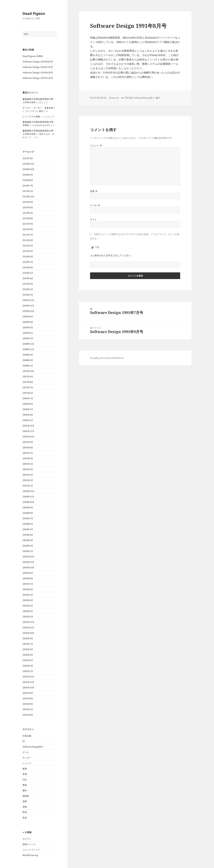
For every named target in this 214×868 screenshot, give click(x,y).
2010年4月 (28, 278)
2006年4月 (28, 415)
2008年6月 (28, 360)
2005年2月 (28, 480)
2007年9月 (28, 377)
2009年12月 (28, 300)
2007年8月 (28, 382)
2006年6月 (28, 404)
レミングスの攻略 (31, 116)
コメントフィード (31, 850)
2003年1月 (28, 617)
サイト (93, 219)
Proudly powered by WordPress (107, 358)
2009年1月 (28, 338)
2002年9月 (28, 638)
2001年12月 (28, 677)
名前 (94, 191)
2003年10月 (28, 568)
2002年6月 (28, 649)
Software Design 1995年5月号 (38, 78)
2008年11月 (28, 349)
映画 (25, 785)
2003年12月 (28, 557)
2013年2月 (28, 213)
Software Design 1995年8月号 (38, 62)
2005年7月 (28, 453)
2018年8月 (28, 180)
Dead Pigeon (34, 13)
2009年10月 (28, 311)
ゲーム (26, 752)
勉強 (25, 769)
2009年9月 (28, 317)
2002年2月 (28, 666)
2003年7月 (28, 584)
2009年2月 (28, 333)
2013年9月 (28, 202)
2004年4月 (28, 535)
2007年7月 (28, 387)
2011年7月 (28, 235)
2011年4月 (28, 240)
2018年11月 (28, 164)
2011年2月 (28, 251)
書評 (25, 790)
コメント (96, 146)
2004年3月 (28, 540)
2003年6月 (28, 589)
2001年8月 (28, 698)
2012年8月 (28, 218)
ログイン (27, 839)
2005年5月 (28, 464)
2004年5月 (28, 529)
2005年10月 (28, 437)
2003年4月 (28, 600)
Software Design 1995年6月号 (38, 73)
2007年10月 (28, 371)
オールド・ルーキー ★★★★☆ (39, 108)
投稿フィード (29, 844)
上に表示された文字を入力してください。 (112, 255)
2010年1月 (28, 295)
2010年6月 (28, 267)
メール (95, 205)
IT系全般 (27, 736)
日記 (25, 779)
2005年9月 (28, 442)
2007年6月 (28, 393)
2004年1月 (28, 551)
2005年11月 (28, 431)
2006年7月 (28, 398)
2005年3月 (28, 475)
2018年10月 (28, 169)
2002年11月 (28, 628)
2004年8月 (28, 513)
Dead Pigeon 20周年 (33, 56)
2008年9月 (28, 355)
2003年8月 (28, 578)
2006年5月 (28, 409)
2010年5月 (28, 273)
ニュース (27, 763)
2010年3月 (28, 284)
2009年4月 (28, 322)
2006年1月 (28, 420)
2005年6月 (28, 458)
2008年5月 (28, 366)
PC (24, 741)
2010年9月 (28, 257)
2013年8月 (28, 207)
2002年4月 (28, 655)
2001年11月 (28, 682)
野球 (25, 812)
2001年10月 (28, 688)
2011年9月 (28, 224)
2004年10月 (28, 502)
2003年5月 (28, 595)
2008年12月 (28, 344)
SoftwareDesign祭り (33, 747)
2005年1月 (28, 486)
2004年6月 (28, 524)
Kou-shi (115, 98)
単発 (25, 774)
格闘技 (26, 796)
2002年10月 (28, 633)
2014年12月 (28, 197)
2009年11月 (28, 306)
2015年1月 (28, 191)
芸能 (25, 807)
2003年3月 (28, 606)
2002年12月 (28, 622)
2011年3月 (28, 246)
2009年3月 (28, 327)
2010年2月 (28, 289)
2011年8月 (28, 229)
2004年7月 (28, 518)
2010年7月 (28, 262)
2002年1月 (28, 671)
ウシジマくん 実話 (34, 111)
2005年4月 (28, 469)
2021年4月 (28, 158)
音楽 (25, 818)
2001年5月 (28, 709)
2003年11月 (28, 562)
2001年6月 (28, 704)
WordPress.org (30, 855)
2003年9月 (28, 573)
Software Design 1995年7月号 (38, 67)
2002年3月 (28, 660)
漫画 (25, 801)
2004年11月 (28, 497)
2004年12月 (28, 491)
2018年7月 (28, 186)
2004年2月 (28, 546)
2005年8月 (28, 448)
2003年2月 (28, 611)
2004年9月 (28, 508)
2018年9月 (28, 175)
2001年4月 (28, 715)
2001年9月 (28, 693)
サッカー (27, 758)
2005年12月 (28, 426)
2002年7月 (28, 644)
